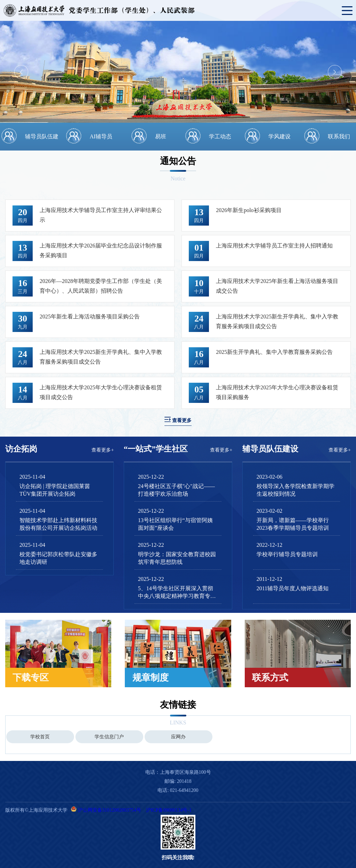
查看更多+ (103, 450)
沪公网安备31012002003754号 (110, 810)
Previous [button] (21, 72)
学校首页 (40, 737)
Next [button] (335, 72)
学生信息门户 (109, 737)
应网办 (178, 737)
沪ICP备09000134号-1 (169, 810)
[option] (178, 72)
